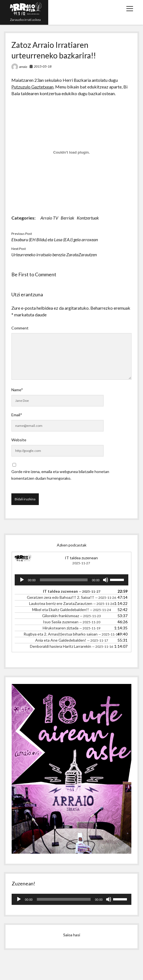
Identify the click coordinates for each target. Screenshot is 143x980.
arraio (23, 67)
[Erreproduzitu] (22, 580)
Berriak (67, 218)
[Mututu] (106, 580)
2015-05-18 (43, 66)
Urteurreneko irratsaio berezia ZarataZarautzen (54, 254)
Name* (17, 390)
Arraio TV (49, 218)
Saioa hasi (72, 935)
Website (19, 440)
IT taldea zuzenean (81, 558)
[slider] (64, 580)
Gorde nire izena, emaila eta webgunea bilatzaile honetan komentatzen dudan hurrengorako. (60, 475)
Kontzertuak (88, 218)
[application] (71, 580)
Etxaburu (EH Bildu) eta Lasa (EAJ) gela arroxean (55, 239)
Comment (20, 328)
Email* (17, 415)
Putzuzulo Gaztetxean (32, 87)
